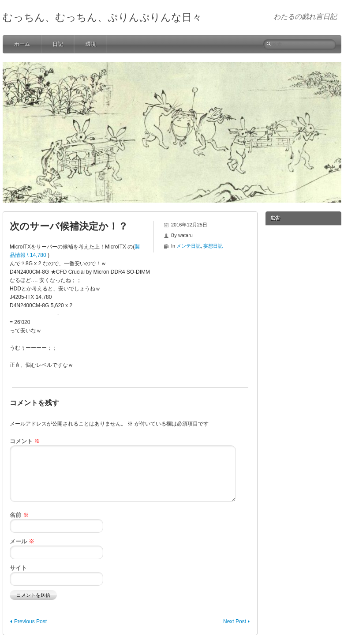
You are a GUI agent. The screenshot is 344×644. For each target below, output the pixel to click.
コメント (25, 441)
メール (22, 541)
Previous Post (30, 621)
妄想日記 (213, 246)
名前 (19, 515)
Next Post (235, 621)
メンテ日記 (189, 246)
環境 (91, 44)
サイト (18, 568)
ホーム (22, 44)
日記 (58, 44)
